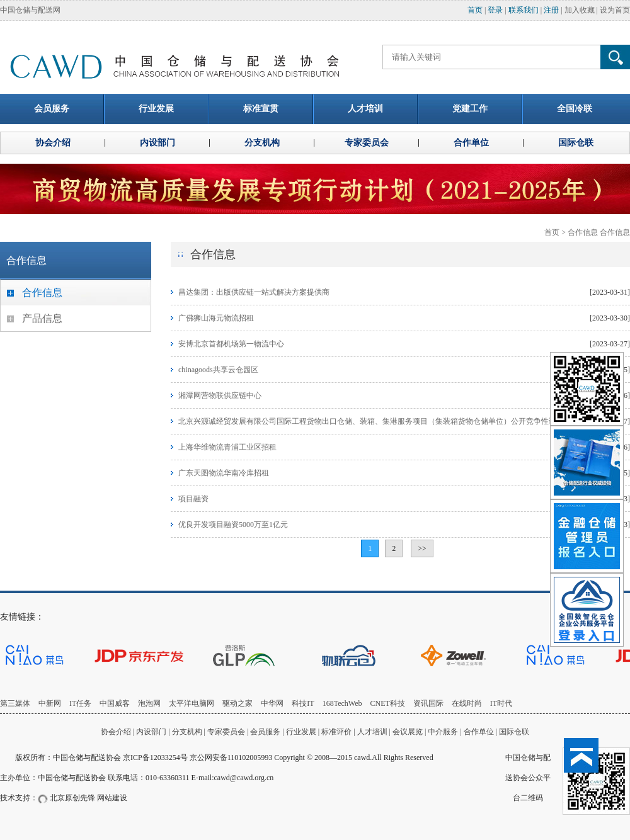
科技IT (303, 703)
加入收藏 (580, 10)
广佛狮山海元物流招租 (216, 318)
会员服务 (265, 732)
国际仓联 (514, 732)
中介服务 (443, 732)
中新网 (50, 703)
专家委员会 (226, 732)
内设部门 (151, 732)
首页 (475, 10)
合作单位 (479, 732)
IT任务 (80, 703)
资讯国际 (428, 703)
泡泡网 (149, 703)
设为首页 (615, 10)
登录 (495, 10)
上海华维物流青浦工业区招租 (227, 447)
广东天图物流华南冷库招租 (224, 473)
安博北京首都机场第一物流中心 (231, 344)
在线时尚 (467, 703)
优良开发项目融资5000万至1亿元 (233, 525)
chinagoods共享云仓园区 (218, 370)
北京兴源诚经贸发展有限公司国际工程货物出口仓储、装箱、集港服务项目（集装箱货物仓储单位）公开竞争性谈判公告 (379, 421)
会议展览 (408, 732)
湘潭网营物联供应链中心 (220, 395)
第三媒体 (15, 703)
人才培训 (372, 732)
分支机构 (188, 732)
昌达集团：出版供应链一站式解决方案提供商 (254, 292)
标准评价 (336, 732)
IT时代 (501, 703)
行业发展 (301, 732)
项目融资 (193, 499)
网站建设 (112, 798)
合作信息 (583, 232)
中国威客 (115, 703)
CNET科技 (388, 703)
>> (422, 548)
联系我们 (524, 10)
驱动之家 (238, 703)
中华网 (272, 703)
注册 (551, 10)
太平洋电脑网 (192, 703)
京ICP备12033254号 (155, 758)
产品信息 (42, 318)
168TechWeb (342, 703)
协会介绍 (116, 732)
